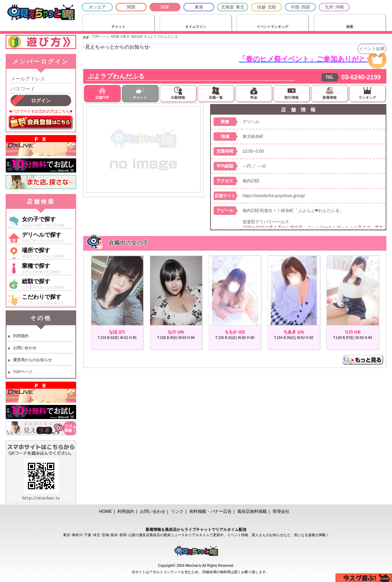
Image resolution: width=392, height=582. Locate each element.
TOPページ (23, 372)
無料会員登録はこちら (41, 123)
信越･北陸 (267, 7)
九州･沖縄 (334, 7)
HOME (105, 511)
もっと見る (363, 360)
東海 (199, 7)
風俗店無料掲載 (252, 511)
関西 (131, 7)
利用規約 (21, 336)
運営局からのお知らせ (32, 360)
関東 (165, 7)
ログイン (41, 101)
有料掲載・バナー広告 (210, 511)
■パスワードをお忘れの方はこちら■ (41, 111)
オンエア (97, 7)
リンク (177, 511)
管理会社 (281, 511)
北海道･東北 (233, 7)
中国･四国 (300, 7)
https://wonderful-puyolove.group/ (274, 196)
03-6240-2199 (361, 77)
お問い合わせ (25, 348)
